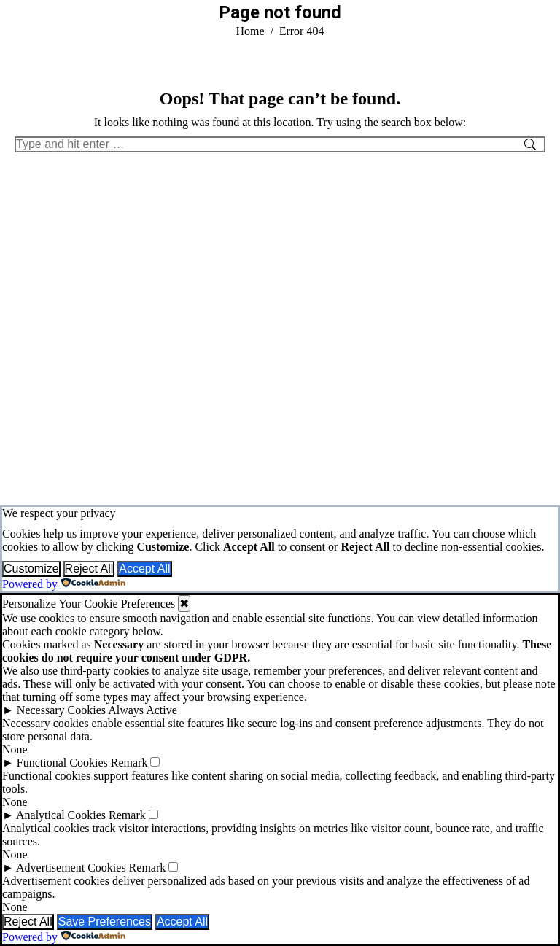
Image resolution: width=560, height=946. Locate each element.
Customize (31, 569)
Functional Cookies (62, 763)
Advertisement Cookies (71, 868)
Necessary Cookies (61, 710)
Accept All (144, 569)
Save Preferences (105, 922)
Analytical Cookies (61, 815)
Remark (129, 763)
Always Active (143, 710)
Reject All (89, 569)
